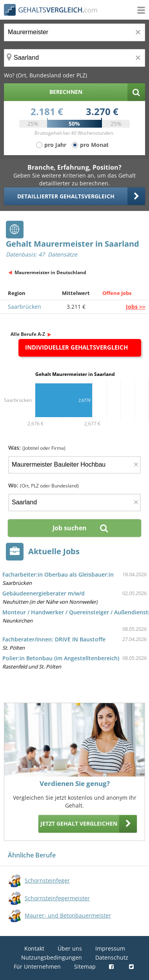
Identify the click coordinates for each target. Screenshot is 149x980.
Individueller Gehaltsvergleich (76, 347)
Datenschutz (112, 957)
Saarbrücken (25, 307)
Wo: (44, 485)
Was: (37, 448)
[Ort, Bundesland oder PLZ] (74, 58)
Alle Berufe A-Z (28, 334)
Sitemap (85, 966)
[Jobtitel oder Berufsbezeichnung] (74, 32)
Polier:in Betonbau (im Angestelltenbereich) (61, 658)
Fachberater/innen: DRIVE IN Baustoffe (54, 639)
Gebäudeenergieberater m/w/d (44, 593)
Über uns (70, 948)
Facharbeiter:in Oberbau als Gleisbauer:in (58, 574)
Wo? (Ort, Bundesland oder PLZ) (45, 75)
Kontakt (34, 948)
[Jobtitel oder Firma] (74, 465)
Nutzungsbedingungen (52, 957)
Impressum (110, 948)
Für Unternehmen (37, 966)
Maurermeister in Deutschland (50, 272)
